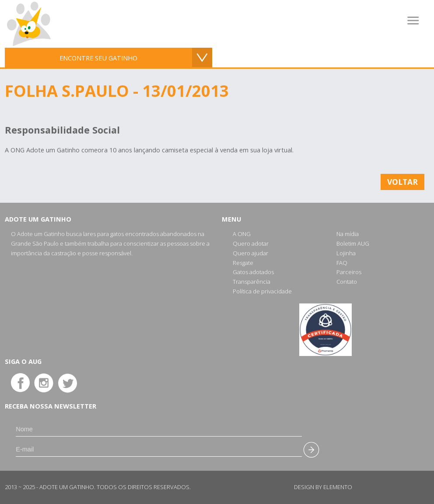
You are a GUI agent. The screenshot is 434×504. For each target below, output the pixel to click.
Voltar (402, 182)
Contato (347, 282)
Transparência (252, 282)
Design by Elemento (323, 487)
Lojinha (346, 253)
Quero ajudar (250, 253)
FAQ (342, 263)
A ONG (242, 234)
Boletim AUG (353, 243)
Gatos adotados (253, 272)
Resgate (243, 263)
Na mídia (348, 234)
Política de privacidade (262, 291)
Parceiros (349, 272)
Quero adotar (251, 243)
